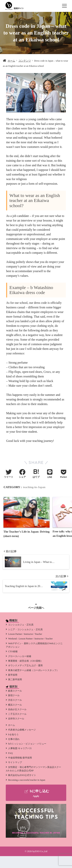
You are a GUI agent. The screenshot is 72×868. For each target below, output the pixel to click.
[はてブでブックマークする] (36, 474)
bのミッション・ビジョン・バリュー (27, 744)
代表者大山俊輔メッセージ (22, 730)
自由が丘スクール (17, 709)
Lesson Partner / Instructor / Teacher (25, 634)
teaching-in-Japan (34, 487)
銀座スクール (15, 691)
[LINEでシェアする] (50, 474)
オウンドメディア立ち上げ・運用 (25, 665)
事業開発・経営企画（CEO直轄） (25, 661)
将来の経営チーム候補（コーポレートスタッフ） (33, 670)
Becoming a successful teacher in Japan (27, 780)
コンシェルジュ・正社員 (21, 625)
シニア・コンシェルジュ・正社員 (25, 629)
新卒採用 (13, 675)
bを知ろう (13, 735)
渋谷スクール (15, 700)
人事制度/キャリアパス (20, 748)
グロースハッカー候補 (20, 656)
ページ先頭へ (36, 608)
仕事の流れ (14, 739)
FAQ (10, 753)
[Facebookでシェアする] (22, 474)
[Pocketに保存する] (63, 474)
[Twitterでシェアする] (9, 474)
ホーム (12, 725)
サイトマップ (15, 762)
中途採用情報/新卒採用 (20, 758)
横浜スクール (15, 705)
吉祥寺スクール (16, 719)
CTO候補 (13, 651)
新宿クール (14, 695)
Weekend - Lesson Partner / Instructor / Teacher (30, 639)
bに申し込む (36, 793)
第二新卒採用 (15, 679)
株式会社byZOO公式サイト (22, 775)
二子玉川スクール (17, 714)
